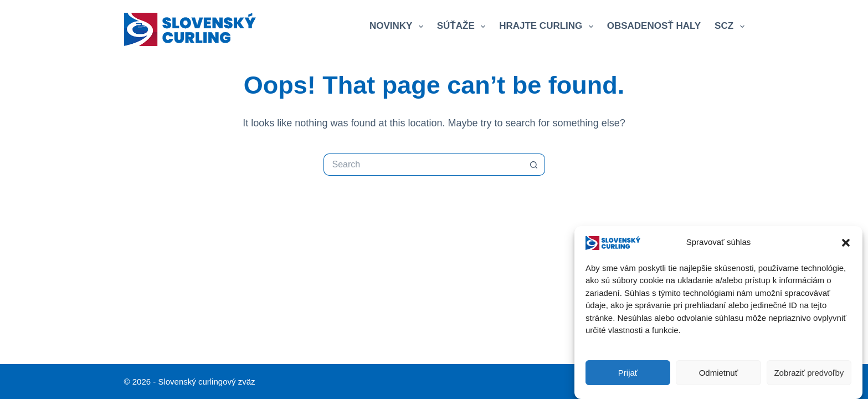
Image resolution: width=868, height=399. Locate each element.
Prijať (628, 373)
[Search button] (534, 165)
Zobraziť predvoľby (809, 373)
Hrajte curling (548, 27)
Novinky (399, 27)
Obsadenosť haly (654, 26)
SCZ (729, 27)
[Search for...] (423, 165)
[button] (846, 243)
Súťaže (463, 27)
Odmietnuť (719, 373)
